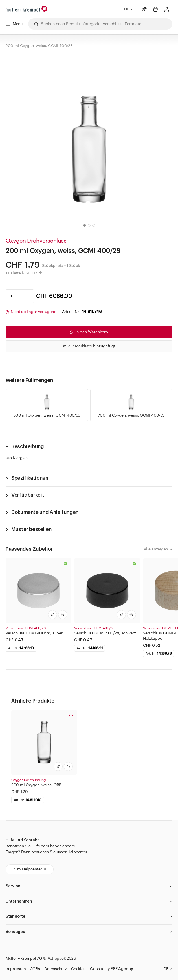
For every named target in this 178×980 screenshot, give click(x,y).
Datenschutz (55, 969)
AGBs (35, 969)
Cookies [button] (78, 969)
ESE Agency (122, 969)
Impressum (16, 969)
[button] (85, 225)
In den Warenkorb (88, 332)
